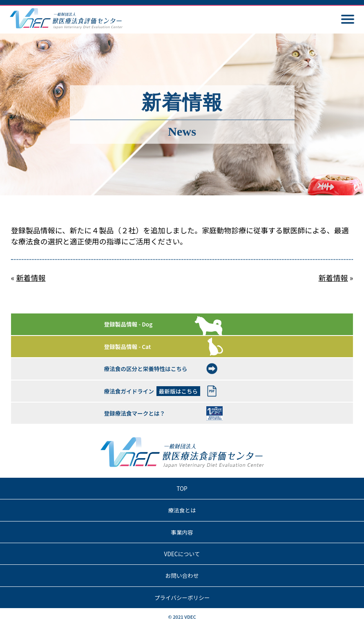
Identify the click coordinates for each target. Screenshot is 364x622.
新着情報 (31, 277)
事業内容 (182, 532)
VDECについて (182, 554)
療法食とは (182, 510)
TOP (182, 488)
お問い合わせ (182, 575)
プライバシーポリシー (182, 597)
